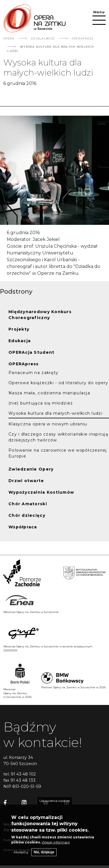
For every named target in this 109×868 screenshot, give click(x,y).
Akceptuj (21, 855)
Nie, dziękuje (44, 856)
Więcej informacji (56, 846)
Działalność (43, 39)
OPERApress (83, 39)
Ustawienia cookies (55, 804)
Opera (9, 39)
